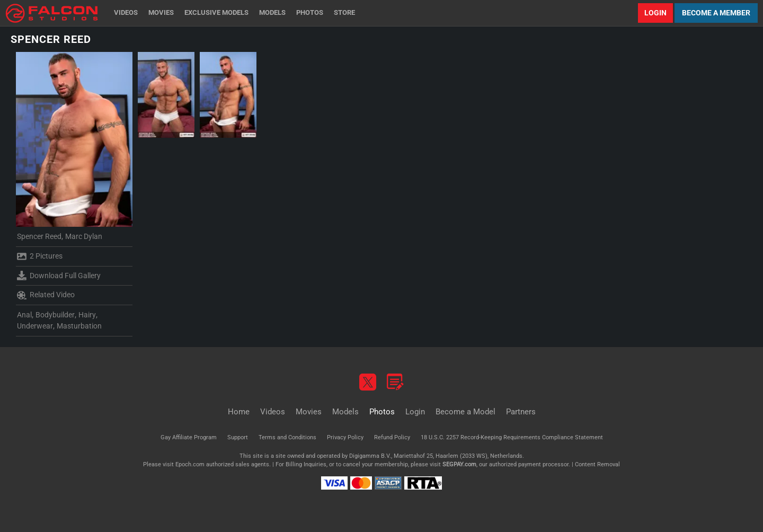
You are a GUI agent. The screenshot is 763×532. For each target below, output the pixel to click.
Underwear (35, 326)
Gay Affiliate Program (189, 437)
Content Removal (597, 464)
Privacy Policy (345, 437)
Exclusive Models (216, 12)
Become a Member (716, 13)
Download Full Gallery (59, 276)
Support (238, 437)
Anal (24, 315)
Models (272, 12)
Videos (126, 12)
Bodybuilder (55, 315)
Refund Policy (392, 437)
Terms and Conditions (287, 437)
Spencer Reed (39, 236)
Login (655, 13)
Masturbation (79, 326)
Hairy (87, 315)
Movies (161, 12)
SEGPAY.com (459, 464)
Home (239, 412)
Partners (521, 412)
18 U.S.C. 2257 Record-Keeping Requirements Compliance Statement (512, 437)
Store (344, 12)
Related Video (46, 295)
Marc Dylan (84, 236)
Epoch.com (190, 464)
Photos (310, 12)
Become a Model (465, 412)
